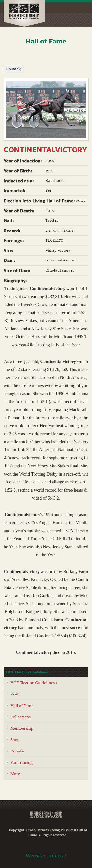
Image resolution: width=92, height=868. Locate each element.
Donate (17, 751)
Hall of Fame (22, 705)
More (15, 773)
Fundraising (21, 762)
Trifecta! (56, 855)
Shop (15, 739)
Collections (20, 716)
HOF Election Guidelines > (34, 682)
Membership (22, 728)
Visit (14, 694)
